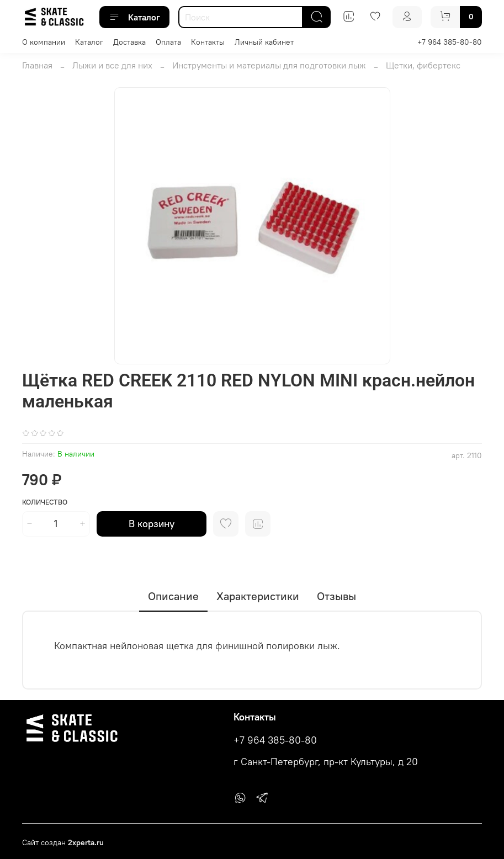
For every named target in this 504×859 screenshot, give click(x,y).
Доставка (129, 42)
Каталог (134, 17)
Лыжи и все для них (112, 65)
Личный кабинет (264, 42)
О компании (44, 42)
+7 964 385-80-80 (450, 42)
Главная (37, 65)
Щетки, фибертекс (423, 65)
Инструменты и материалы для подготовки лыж (269, 65)
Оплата (168, 42)
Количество (45, 502)
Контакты (208, 42)
